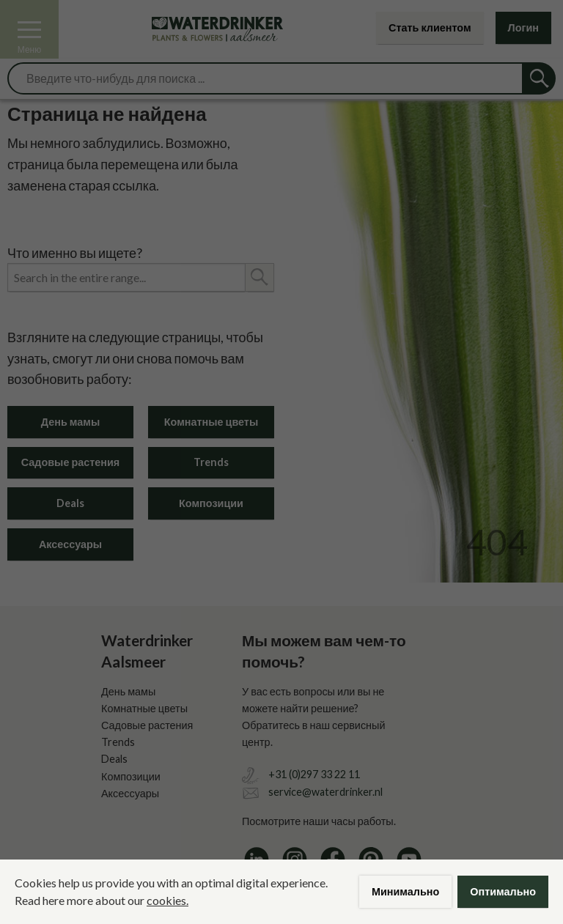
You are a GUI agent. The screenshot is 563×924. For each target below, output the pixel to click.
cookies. (168, 900)
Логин (523, 27)
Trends (211, 462)
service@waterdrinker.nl (325, 792)
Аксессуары (70, 544)
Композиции (211, 503)
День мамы (70, 422)
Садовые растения (70, 462)
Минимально (405, 891)
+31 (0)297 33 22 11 (314, 774)
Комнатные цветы (211, 422)
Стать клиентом (430, 27)
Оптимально (503, 891)
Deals (70, 503)
